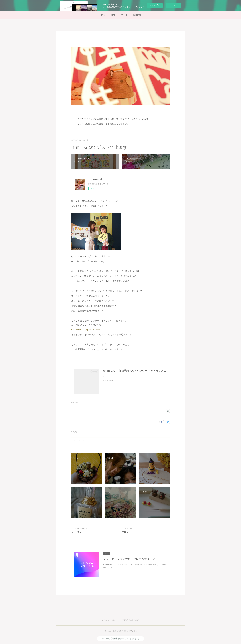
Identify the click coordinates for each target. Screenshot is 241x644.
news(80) (74, 403)
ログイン (173, 5)
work (113, 15)
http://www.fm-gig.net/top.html (85, 330)
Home (102, 15)
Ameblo (124, 15)
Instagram (137, 15)
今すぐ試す (155, 5)
